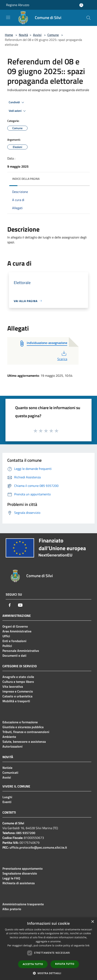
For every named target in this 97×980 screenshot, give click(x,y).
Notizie (7, 768)
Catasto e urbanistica (17, 696)
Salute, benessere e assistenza (24, 742)
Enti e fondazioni (14, 641)
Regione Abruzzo (18, 5)
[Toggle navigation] (8, 17)
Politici (7, 646)
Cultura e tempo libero (18, 682)
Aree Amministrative (17, 631)
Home (9, 35)
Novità (23, 35)
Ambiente (9, 737)
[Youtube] (20, 605)
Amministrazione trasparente (23, 904)
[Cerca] (88, 18)
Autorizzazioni (12, 746)
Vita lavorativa (13, 686)
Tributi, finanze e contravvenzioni (26, 732)
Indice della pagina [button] (26, 179)
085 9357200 (26, 833)
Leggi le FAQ (11, 878)
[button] (49, 973)
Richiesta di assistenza (19, 883)
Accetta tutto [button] (33, 964)
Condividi (17, 102)
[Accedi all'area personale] (81, 5)
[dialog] (48, 949)
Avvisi (37, 35)
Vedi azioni (18, 111)
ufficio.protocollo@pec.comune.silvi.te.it (38, 847)
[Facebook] (10, 605)
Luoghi (7, 797)
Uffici (6, 636)
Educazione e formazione (20, 722)
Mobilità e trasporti (16, 701)
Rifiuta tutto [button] (65, 964)
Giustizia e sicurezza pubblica (23, 727)
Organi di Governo (15, 626)
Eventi (7, 802)
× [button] (92, 922)
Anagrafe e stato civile (18, 677)
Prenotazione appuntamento (23, 868)
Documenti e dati (14, 655)
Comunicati (10, 773)
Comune (53, 35)
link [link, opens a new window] (87, 945)
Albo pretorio (12, 909)
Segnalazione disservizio (20, 873)
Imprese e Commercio (18, 691)
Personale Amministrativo (21, 651)
